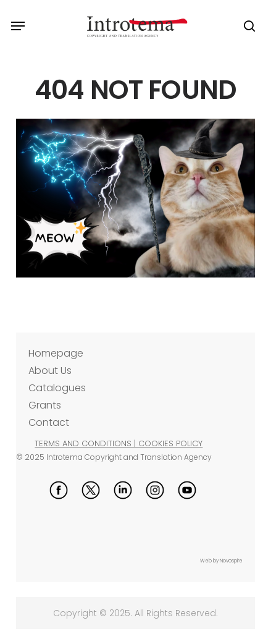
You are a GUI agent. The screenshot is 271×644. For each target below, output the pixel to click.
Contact (49, 422)
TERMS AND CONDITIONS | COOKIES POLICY (119, 443)
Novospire (231, 561)
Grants (45, 405)
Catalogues (57, 388)
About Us (50, 371)
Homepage (56, 353)
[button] (18, 26)
